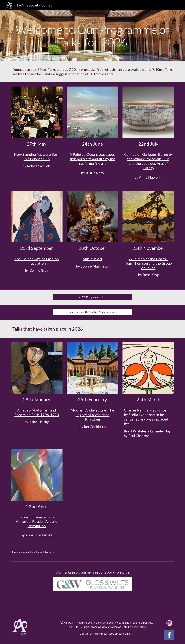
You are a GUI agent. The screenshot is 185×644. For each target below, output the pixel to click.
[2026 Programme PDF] (93, 297)
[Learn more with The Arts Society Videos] (93, 312)
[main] (93, 36)
